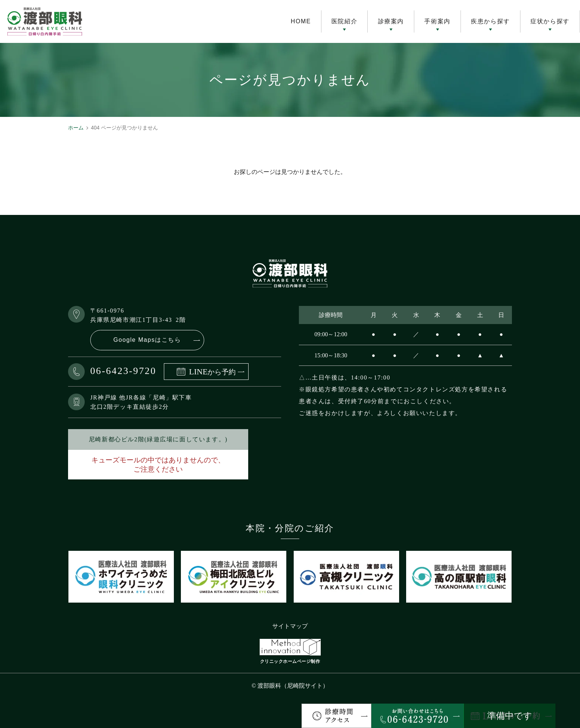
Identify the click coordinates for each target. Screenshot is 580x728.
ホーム (76, 128)
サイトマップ (290, 626)
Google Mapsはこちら (147, 340)
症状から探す (550, 21)
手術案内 (437, 21)
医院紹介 (344, 21)
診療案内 (391, 21)
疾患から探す (490, 21)
